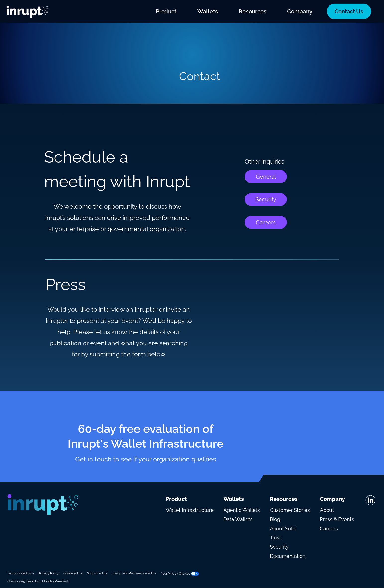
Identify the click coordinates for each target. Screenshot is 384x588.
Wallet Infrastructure (190, 510)
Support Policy (97, 573)
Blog (275, 519)
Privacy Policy (49, 573)
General (266, 177)
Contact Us (349, 11)
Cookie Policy (73, 573)
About (327, 510)
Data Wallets (238, 519)
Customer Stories (290, 510)
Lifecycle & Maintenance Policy (134, 573)
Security (266, 199)
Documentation (288, 556)
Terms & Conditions (21, 573)
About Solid (283, 529)
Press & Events (337, 519)
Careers (266, 222)
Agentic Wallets (242, 510)
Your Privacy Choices (180, 574)
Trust (275, 538)
